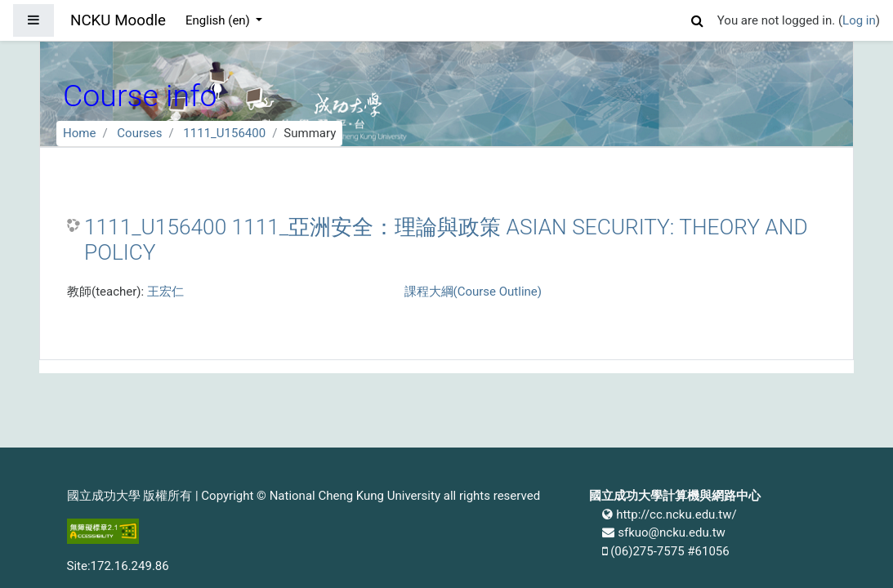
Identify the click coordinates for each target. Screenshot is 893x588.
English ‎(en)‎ (219, 20)
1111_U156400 (224, 133)
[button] (698, 18)
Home (79, 133)
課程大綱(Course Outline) (473, 292)
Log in (859, 20)
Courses (139, 133)
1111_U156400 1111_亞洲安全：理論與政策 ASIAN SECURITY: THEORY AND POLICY (446, 240)
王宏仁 (165, 292)
